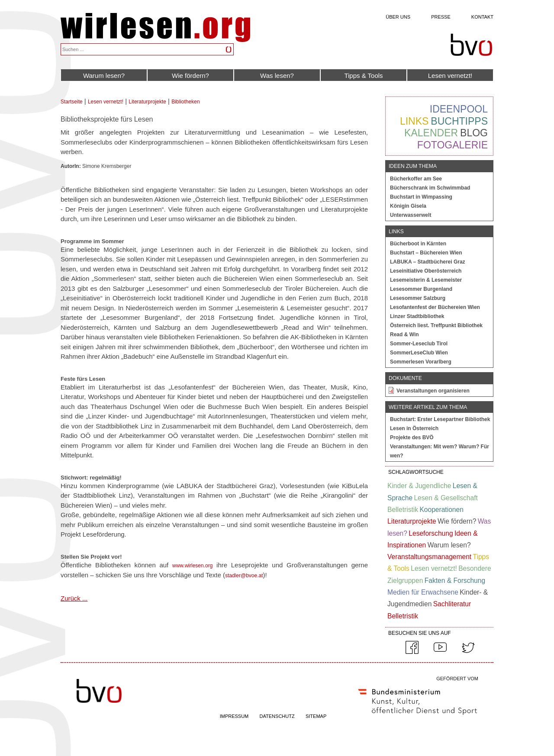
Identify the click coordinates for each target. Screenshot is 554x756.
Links (414, 121)
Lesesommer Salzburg (418, 298)
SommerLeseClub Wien (419, 353)
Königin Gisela (408, 206)
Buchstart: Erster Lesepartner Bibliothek (440, 419)
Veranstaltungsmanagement (429, 557)
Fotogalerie (453, 145)
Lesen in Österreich (414, 428)
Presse (441, 17)
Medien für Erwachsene (423, 592)
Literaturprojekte (147, 102)
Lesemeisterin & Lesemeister (426, 280)
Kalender (431, 133)
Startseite (72, 102)
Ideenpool (459, 109)
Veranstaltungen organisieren (433, 391)
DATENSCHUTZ (277, 716)
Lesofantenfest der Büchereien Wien (435, 307)
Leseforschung (431, 533)
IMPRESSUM (234, 716)
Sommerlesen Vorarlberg (421, 362)
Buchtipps (459, 121)
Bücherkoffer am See (416, 179)
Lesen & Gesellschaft (446, 498)
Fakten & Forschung (455, 581)
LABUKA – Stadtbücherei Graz (428, 262)
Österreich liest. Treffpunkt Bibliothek (436, 325)
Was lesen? (277, 76)
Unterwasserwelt (411, 215)
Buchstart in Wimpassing (421, 197)
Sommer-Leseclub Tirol (419, 344)
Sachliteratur (452, 604)
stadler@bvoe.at (244, 576)
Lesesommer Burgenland (421, 289)
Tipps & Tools (363, 76)
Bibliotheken (185, 102)
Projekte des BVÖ (412, 438)
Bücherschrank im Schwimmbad (430, 188)
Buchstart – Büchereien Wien (426, 253)
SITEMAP (316, 716)
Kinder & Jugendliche (419, 486)
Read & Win (404, 335)
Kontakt (482, 17)
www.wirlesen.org (192, 566)
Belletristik (403, 510)
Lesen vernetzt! (450, 76)
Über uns (398, 17)
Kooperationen (441, 510)
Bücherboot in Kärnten (418, 244)
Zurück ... (74, 598)
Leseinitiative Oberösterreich (426, 271)
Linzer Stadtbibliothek (417, 316)
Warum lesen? (104, 76)
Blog (474, 133)
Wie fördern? (190, 76)
